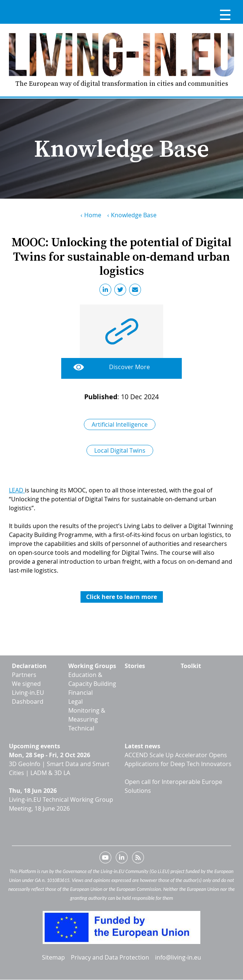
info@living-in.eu (178, 957)
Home (93, 215)
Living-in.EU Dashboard (28, 697)
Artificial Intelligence (120, 424)
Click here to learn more (121, 597)
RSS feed (138, 859)
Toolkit (191, 666)
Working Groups (92, 666)
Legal (75, 701)
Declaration (29, 666)
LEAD (17, 490)
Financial (81, 693)
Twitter (122, 291)
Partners (24, 675)
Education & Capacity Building (92, 679)
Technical (81, 728)
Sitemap (53, 957)
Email (137, 291)
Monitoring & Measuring (87, 715)
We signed (26, 684)
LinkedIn (107, 291)
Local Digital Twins (120, 450)
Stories (135, 666)
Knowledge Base (134, 215)
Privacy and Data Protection (110, 957)
